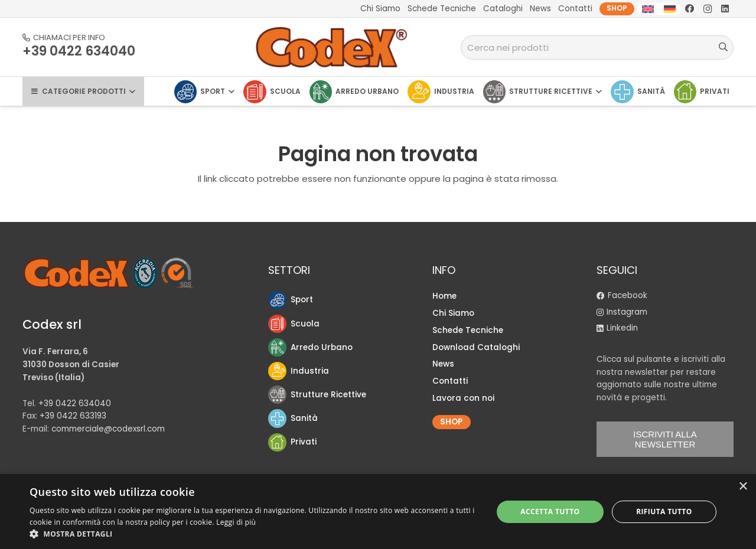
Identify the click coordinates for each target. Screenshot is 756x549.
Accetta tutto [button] (550, 512)
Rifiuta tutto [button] (664, 512)
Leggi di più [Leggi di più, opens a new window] (236, 522)
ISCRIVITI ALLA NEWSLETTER (665, 439)
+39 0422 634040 (75, 403)
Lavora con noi (463, 398)
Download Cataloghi (476, 347)
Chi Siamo (453, 313)
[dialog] (378, 512)
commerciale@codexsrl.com (108, 429)
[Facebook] (690, 9)
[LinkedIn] (725, 9)
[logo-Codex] (332, 47)
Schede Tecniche (468, 330)
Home (444, 296)
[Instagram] (708, 9)
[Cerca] (723, 47)
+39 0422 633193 (73, 416)
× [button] (743, 487)
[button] (254, 534)
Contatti (450, 381)
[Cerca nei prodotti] (597, 48)
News (443, 364)
